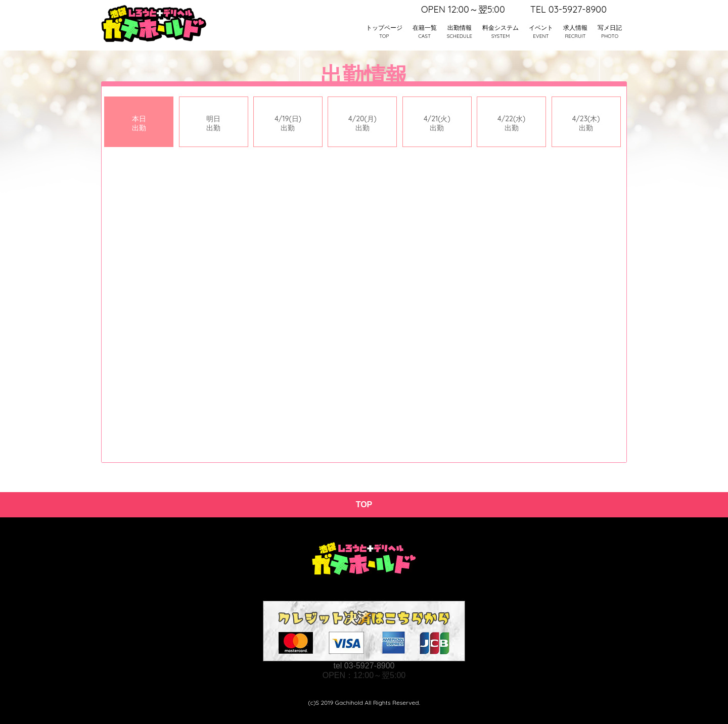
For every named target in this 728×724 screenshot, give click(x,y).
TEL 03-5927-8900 (568, 9)
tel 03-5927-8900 (364, 666)
